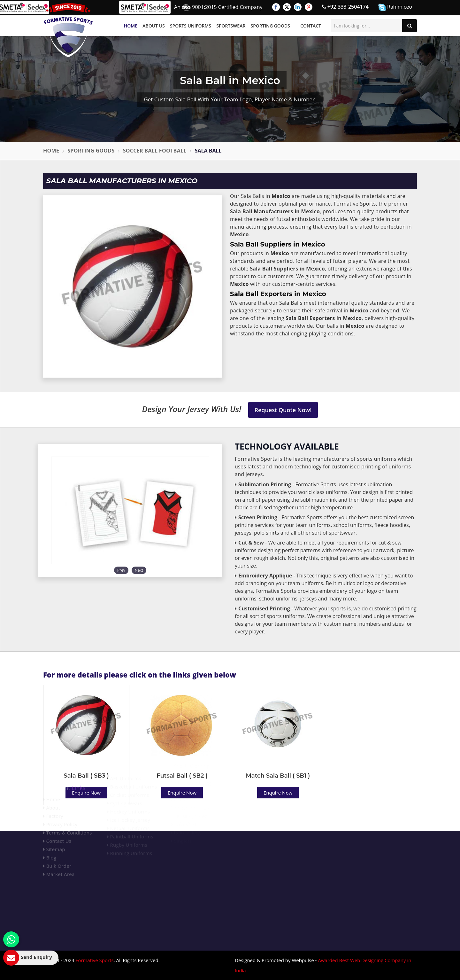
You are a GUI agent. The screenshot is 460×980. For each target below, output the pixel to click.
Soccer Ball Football (155, 151)
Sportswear (231, 26)
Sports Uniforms (191, 26)
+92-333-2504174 (345, 7)
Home (131, 26)
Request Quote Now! (283, 410)
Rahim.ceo (395, 7)
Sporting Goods (270, 26)
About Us (154, 26)
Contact (311, 26)
